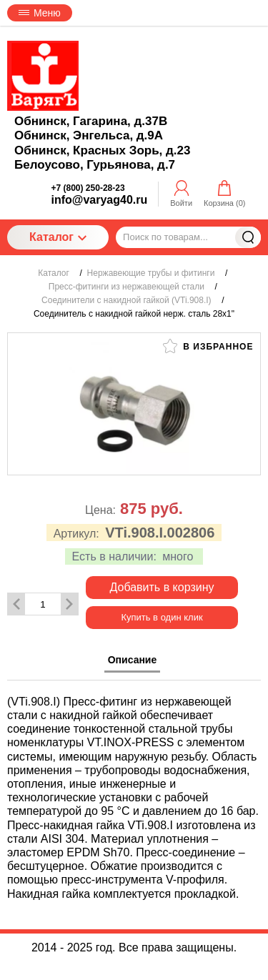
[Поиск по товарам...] (188, 237)
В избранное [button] (208, 346)
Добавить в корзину (162, 587)
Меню (40, 13)
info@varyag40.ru (100, 200)
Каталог (58, 237)
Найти (248, 237)
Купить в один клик (162, 617)
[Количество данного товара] (43, 604)
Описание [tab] (133, 660)
